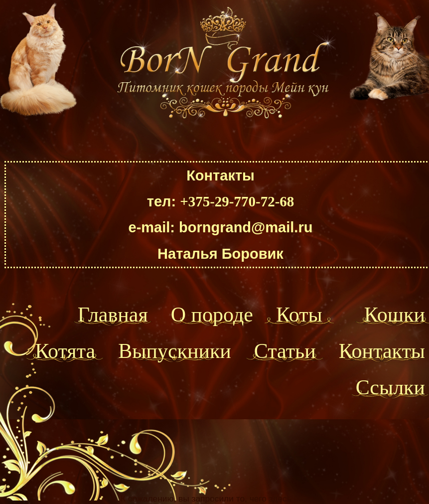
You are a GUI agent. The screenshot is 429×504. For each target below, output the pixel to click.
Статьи (285, 351)
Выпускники (175, 351)
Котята (65, 351)
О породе (212, 315)
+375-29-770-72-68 (237, 201)
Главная (113, 315)
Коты (299, 315)
